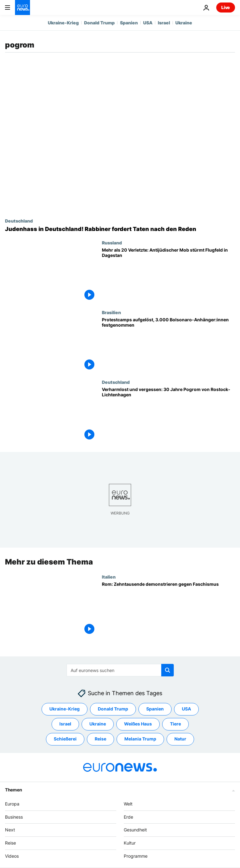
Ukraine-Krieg (63, 23)
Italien (109, 577)
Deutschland (19, 221)
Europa (12, 804)
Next (10, 830)
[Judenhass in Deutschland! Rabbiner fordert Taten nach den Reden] (120, 229)
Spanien (129, 23)
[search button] (167, 670)
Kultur (130, 843)
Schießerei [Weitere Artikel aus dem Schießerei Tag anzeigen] (65, 739)
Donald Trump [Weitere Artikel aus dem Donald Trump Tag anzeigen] (113, 709)
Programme (136, 856)
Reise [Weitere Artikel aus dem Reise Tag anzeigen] (100, 739)
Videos (12, 856)
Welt (128, 804)
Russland (112, 243)
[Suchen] (120, 670)
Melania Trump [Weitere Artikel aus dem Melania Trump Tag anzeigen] (140, 739)
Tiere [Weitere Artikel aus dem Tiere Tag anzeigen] (175, 724)
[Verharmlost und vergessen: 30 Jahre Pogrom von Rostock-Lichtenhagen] (168, 414)
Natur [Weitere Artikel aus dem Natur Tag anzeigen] (180, 739)
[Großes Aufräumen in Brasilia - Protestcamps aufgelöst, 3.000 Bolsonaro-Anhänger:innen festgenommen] (168, 345)
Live (226, 7)
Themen (13, 790)
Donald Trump (99, 23)
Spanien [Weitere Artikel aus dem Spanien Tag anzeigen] (155, 709)
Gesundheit (135, 830)
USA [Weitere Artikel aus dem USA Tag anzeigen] (186, 709)
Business (14, 817)
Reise (10, 843)
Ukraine (184, 23)
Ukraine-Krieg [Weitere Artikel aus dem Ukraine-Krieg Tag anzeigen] (65, 709)
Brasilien (111, 312)
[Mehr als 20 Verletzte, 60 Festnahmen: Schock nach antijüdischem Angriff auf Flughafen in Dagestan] (168, 275)
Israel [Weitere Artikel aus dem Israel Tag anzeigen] (65, 724)
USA (148, 23)
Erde (128, 817)
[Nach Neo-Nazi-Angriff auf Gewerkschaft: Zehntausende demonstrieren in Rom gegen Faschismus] (168, 609)
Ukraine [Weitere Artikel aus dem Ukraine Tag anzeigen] (98, 724)
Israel (164, 23)
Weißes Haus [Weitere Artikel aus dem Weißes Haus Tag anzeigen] (138, 724)
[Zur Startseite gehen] (22, 8)
